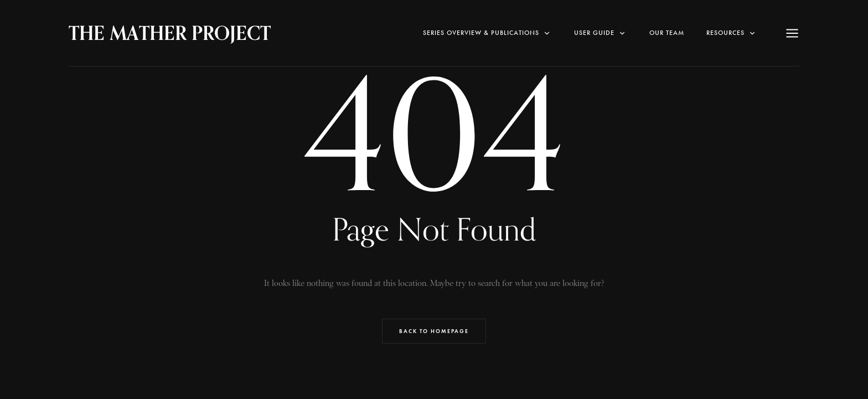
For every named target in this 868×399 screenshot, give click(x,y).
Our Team (667, 33)
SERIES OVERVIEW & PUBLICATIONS (487, 33)
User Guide (601, 33)
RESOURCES (732, 33)
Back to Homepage (434, 331)
